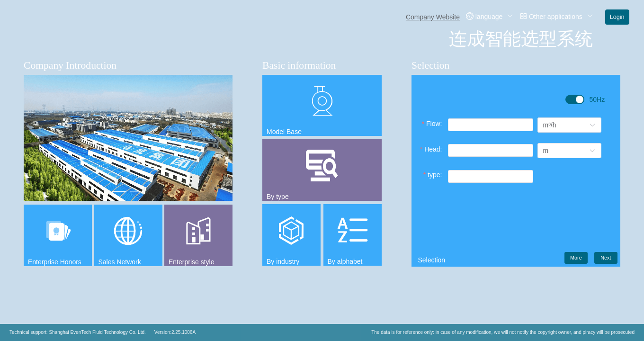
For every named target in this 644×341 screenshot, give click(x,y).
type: (435, 175)
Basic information (299, 65)
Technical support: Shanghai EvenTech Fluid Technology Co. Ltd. (78, 332)
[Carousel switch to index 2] (137, 192)
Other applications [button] (556, 16)
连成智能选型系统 (521, 39)
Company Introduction (70, 65)
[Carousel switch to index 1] (119, 192)
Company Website (433, 17)
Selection (430, 65)
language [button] (490, 16)
